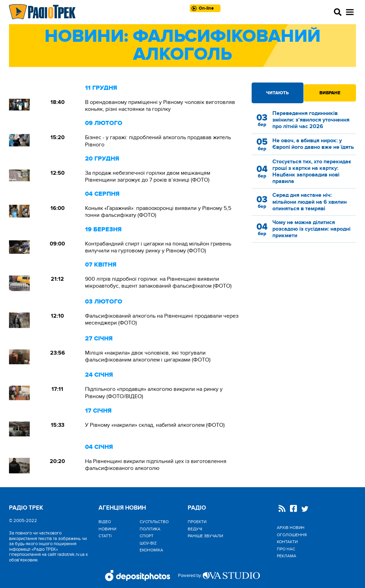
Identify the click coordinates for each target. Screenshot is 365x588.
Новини (107, 529)
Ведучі (195, 529)
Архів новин (291, 528)
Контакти (287, 542)
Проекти (197, 522)
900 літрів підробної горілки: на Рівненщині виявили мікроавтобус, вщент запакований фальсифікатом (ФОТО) (158, 282)
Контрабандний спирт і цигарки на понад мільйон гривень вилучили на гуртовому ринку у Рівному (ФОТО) (158, 247)
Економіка (151, 550)
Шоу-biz (148, 543)
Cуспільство (154, 522)
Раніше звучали (205, 536)
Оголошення (292, 535)
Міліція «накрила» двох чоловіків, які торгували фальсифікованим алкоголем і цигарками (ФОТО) (148, 356)
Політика (150, 529)
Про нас (286, 549)
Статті (105, 536)
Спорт (147, 536)
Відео (105, 522)
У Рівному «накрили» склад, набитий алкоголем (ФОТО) (155, 425)
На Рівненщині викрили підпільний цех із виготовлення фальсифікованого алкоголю (156, 465)
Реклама (287, 556)
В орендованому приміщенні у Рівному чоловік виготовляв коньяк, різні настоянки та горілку (160, 106)
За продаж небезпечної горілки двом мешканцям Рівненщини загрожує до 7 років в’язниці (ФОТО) (148, 176)
